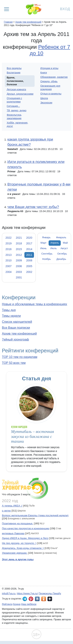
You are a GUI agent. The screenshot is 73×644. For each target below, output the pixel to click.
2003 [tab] (19, 272)
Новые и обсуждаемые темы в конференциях (34, 304)
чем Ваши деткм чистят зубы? (33, 207)
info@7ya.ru (9, 593)
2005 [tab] (29, 266)
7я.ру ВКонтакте (37, 599)
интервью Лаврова (13, 533)
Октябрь (62, 254)
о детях (6, 511)
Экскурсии (46, 103)
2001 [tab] (19, 277)
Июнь (44, 248)
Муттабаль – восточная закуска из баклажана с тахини (33, 436)
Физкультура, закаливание (14, 117)
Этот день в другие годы (18, 559)
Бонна (17, 604)
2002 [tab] (29, 272)
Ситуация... (13, 106)
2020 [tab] (29, 238)
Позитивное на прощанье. (18, 523)
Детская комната (16, 89)
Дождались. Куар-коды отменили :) (23, 548)
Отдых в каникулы (51, 94)
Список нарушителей (17, 322)
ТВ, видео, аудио (17, 110)
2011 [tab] (29, 255)
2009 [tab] (19, 260)
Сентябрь (47, 254)
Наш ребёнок (29, 604)
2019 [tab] (9, 243)
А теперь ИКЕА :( (12, 506)
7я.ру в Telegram (25, 599)
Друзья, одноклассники (20, 94)
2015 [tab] (19, 249)
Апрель (55, 243)
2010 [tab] (9, 260)
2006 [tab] (19, 266)
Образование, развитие (54, 77)
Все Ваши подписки (16, 328)
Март (44, 243)
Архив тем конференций (19, 334)
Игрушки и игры (49, 68)
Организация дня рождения (50, 87)
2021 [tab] (19, 238)
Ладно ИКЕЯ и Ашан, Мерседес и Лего (25, 538)
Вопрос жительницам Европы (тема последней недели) (35, 515)
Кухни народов (19, 427)
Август (64, 248)
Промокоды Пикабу (50, 593)
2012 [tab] (19, 255)
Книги (44, 73)
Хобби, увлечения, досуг (17, 124)
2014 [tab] (29, 249)
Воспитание (14, 73)
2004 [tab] (9, 272)
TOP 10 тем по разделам (20, 357)
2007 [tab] (9, 266)
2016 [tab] (9, 249)
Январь (46, 237)
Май (65, 243)
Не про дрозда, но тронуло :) (19, 543)
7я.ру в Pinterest (31, 599)
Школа (44, 98)
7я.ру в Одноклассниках (44, 599)
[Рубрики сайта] (7, 9)
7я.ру (50, 599)
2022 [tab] (9, 238)
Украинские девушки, (15, 553)
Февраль (61, 237)
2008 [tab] (29, 260)
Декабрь (61, 259)
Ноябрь (46, 259)
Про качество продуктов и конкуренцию (26, 528)
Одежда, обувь (49, 81)
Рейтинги (7, 604)
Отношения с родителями (14, 100)
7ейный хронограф (15, 339)
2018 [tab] (19, 243)
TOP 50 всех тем (14, 363)
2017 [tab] (29, 243)
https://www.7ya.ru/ (27, 593)
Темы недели (11, 316)
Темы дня (9, 310)
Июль (54, 248)
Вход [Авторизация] (65, 9)
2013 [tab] (9, 255)
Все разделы (14, 68)
